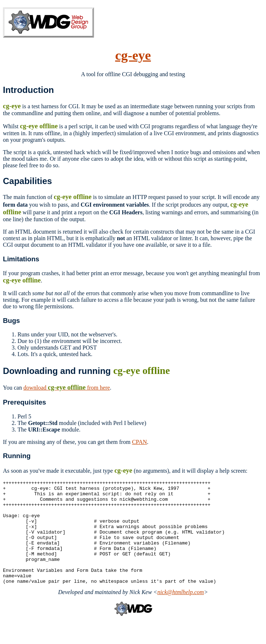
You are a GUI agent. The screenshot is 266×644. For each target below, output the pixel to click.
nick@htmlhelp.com (181, 613)
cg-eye (133, 55)
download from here (66, 388)
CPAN (139, 442)
